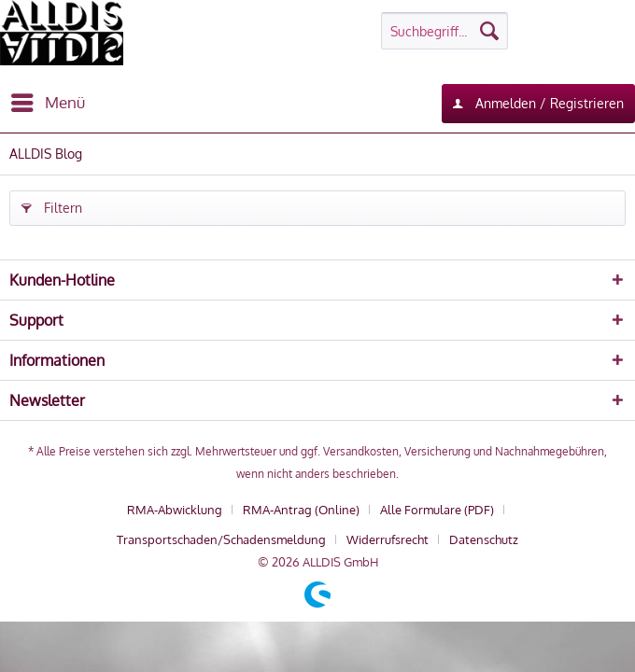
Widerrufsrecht (388, 539)
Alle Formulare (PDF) (437, 510)
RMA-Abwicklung (175, 510)
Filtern (52, 204)
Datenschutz (484, 539)
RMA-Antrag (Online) (301, 510)
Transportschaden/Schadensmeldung (221, 539)
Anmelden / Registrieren (538, 100)
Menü (48, 100)
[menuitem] (47, 103)
